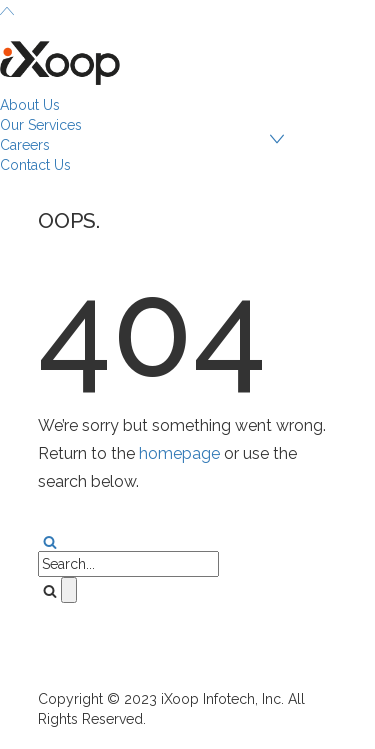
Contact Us (35, 165)
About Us (30, 105)
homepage (179, 453)
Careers (25, 145)
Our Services (41, 125)
